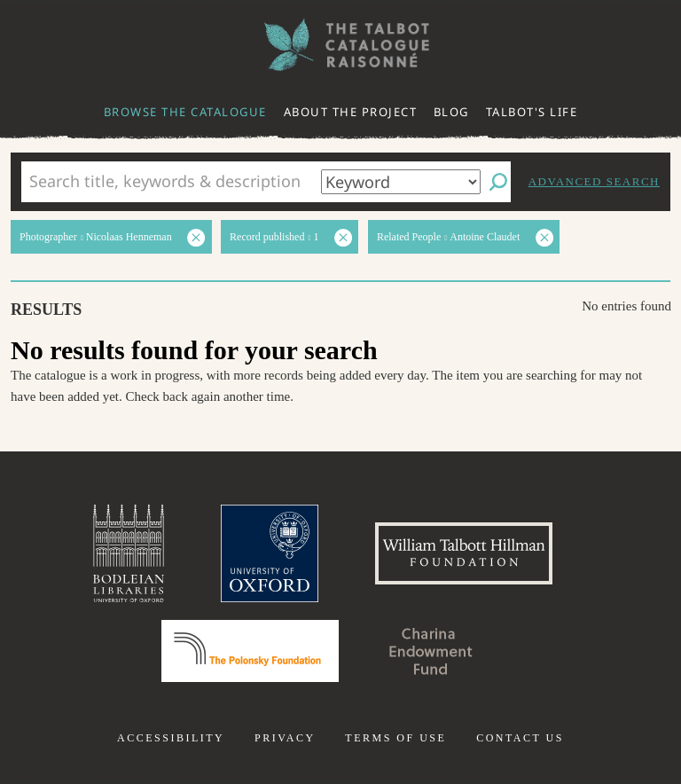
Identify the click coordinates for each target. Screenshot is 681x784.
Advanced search (594, 181)
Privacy (285, 738)
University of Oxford (270, 553)
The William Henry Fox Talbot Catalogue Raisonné (340, 45)
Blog (451, 112)
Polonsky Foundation (250, 651)
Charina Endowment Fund (431, 651)
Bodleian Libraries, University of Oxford (129, 553)
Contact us (520, 738)
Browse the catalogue (185, 112)
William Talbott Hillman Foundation (464, 553)
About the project (351, 112)
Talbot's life (532, 112)
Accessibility (171, 738)
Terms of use (395, 738)
